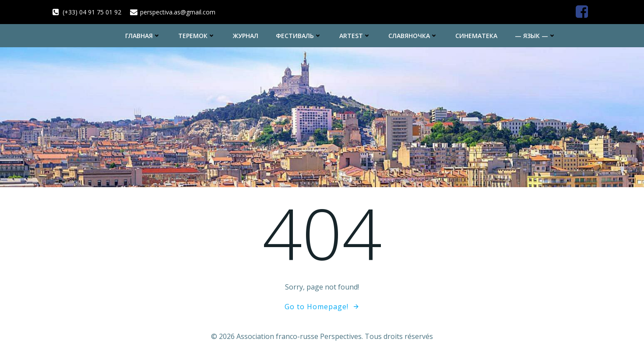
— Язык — (535, 36)
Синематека (476, 36)
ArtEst (355, 36)
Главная (143, 36)
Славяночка (413, 36)
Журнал (246, 36)
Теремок (197, 36)
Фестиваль (299, 36)
